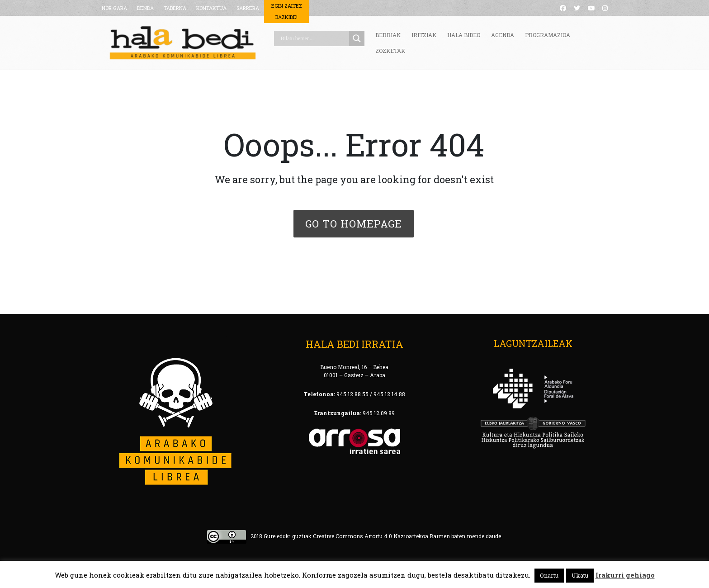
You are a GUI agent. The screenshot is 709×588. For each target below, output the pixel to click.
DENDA (145, 8)
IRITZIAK (424, 35)
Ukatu (580, 575)
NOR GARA (114, 8)
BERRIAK (388, 35)
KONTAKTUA (211, 8)
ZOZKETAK (390, 51)
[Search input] (314, 38)
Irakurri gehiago (625, 575)
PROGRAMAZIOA (548, 35)
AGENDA (503, 35)
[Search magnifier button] (357, 38)
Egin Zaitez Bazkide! (287, 11)
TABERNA (175, 8)
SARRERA (248, 8)
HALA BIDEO (464, 35)
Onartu (549, 575)
